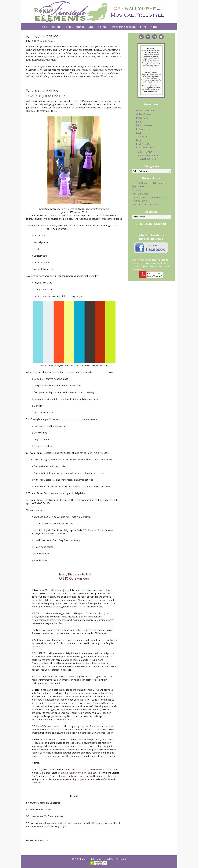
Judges (140, 122)
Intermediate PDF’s (150, 156)
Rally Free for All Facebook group (91, 70)
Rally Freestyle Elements (98, 12)
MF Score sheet (144, 125)
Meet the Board (140, 194)
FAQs (139, 133)
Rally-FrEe (43, 841)
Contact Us (142, 136)
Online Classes (144, 114)
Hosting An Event (145, 111)
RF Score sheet (144, 129)
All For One (138, 190)
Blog (139, 140)
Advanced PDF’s (148, 159)
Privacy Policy (143, 144)
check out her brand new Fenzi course (80, 773)
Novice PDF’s (147, 152)
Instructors (142, 118)
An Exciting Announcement (146, 204)
